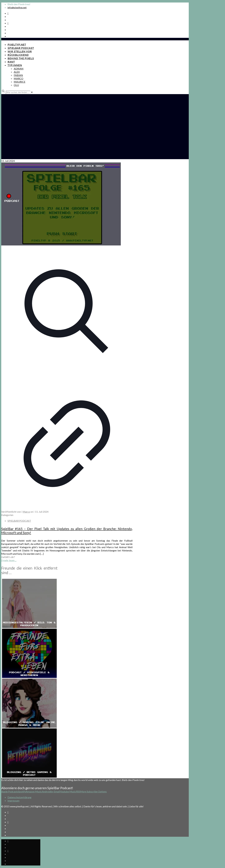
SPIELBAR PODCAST (19, 521)
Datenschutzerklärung (19, 797)
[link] (32, 92)
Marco (26, 512)
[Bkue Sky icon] (8, 23)
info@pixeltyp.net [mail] (17, 7)
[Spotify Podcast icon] (8, 13)
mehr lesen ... (10, 560)
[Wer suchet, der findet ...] (18, 92)
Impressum (13, 801)
